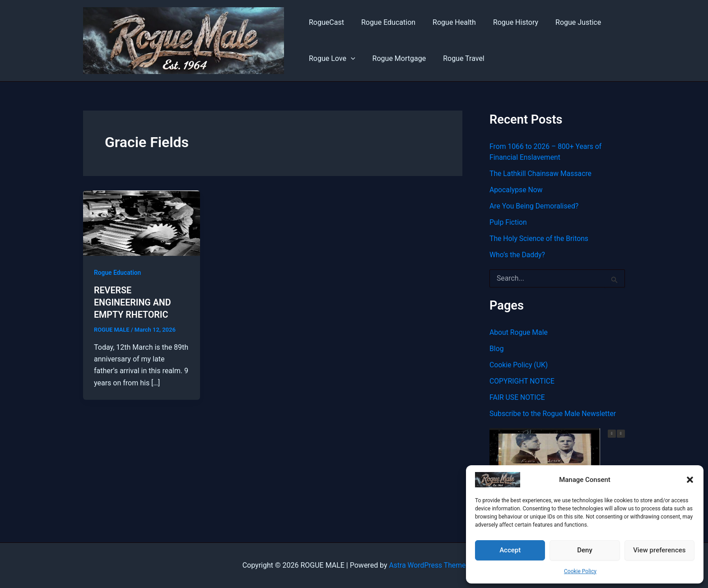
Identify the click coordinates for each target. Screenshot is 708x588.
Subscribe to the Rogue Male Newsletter (554, 414)
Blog (497, 349)
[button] (690, 480)
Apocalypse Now (516, 190)
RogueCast (325, 22)
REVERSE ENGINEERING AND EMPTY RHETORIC (133, 302)
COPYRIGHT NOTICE (522, 381)
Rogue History (506, 22)
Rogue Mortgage (395, 58)
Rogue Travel (457, 58)
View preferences (659, 550)
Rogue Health (447, 22)
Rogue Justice (566, 22)
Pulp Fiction (508, 222)
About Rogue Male (519, 332)
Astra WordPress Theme (427, 565)
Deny (585, 550)
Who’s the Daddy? (518, 255)
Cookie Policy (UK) (519, 365)
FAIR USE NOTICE (518, 397)
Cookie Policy (580, 571)
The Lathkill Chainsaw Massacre (541, 174)
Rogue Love (331, 59)
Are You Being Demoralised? (535, 206)
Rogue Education (384, 22)
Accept (510, 550)
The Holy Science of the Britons (540, 238)
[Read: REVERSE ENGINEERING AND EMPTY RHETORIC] (142, 223)
